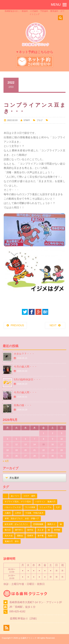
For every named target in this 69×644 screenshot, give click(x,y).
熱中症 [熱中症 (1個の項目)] (30, 530)
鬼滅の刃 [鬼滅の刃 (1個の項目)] (52, 536)
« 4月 (6, 461)
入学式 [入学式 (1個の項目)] (18, 513)
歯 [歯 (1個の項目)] (61, 524)
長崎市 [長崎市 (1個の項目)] (30, 536)
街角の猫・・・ (23, 405)
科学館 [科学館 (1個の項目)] (57, 530)
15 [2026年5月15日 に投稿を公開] (43, 444)
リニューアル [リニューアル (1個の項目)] (45, 507)
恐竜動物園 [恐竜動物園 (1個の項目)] (38, 524)
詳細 (33, 618)
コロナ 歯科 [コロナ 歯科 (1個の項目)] (29, 496)
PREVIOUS (17, 325)
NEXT (53, 325)
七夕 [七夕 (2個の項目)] (58, 507)
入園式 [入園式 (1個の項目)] (8, 513)
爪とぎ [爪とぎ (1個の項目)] (41, 530)
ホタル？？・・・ (24, 354)
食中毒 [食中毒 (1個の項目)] (41, 536)
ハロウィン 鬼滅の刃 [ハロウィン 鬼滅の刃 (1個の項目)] (45, 502)
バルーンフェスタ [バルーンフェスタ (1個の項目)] (13, 507)
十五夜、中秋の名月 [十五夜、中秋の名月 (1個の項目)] (34, 513)
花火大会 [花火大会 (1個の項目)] (9, 536)
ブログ (40, 120)
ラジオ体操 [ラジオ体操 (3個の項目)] (30, 507)
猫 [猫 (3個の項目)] (49, 530)
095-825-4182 (17, 611)
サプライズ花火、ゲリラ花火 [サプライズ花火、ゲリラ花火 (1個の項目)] (18, 502)
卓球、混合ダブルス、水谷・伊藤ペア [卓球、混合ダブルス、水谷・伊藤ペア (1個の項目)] (22, 518)
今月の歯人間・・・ (25, 367)
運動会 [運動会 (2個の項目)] (20, 536)
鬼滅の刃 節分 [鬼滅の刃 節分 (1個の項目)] (12, 541)
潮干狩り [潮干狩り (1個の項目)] (19, 530)
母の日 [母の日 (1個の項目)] (8, 530)
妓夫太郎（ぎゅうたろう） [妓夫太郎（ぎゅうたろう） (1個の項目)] (17, 524)
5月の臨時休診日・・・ (27, 379)
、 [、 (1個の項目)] (6, 496)
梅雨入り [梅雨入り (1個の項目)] (52, 524)
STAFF (27, 120)
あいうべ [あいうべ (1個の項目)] (15, 496)
